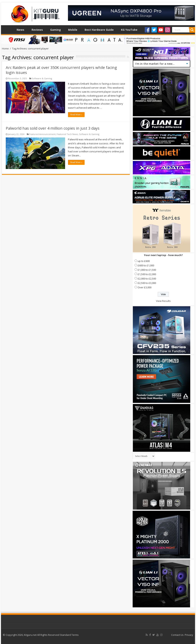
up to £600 (144, 261)
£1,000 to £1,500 (147, 270)
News (20, 30)
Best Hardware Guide (99, 30)
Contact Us (177, 635)
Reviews (37, 30)
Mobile (73, 30)
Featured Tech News (67, 134)
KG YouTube (129, 30)
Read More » (76, 115)
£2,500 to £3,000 (147, 283)
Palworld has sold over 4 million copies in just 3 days (53, 128)
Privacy (189, 635)
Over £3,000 (145, 287)
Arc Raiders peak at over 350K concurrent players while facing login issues (61, 70)
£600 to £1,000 (146, 265)
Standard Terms (69, 635)
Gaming (56, 30)
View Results (163, 301)
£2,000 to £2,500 (147, 279)
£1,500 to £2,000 (147, 274)
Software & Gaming (42, 78)
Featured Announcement (42, 134)
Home (8, 29)
